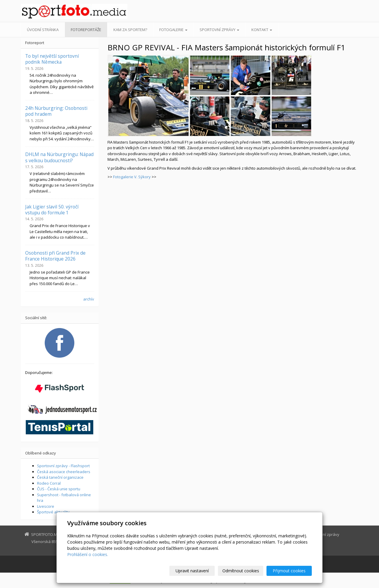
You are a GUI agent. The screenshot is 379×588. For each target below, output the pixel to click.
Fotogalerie (173, 30)
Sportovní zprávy (219, 30)
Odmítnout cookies (241, 571)
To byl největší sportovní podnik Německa (52, 59)
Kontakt (262, 30)
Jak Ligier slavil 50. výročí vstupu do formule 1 (52, 210)
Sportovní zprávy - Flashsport (63, 466)
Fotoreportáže (86, 30)
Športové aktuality (53, 512)
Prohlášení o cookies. (88, 554)
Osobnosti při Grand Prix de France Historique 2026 (55, 256)
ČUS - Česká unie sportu (59, 489)
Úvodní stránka (43, 30)
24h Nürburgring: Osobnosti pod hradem (56, 111)
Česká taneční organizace (60, 477)
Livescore (46, 506)
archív (89, 299)
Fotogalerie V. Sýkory (132, 177)
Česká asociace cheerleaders (64, 472)
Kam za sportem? (130, 30)
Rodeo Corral (49, 483)
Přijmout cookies (289, 571)
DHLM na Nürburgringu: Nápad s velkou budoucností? (59, 157)
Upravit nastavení (192, 571)
